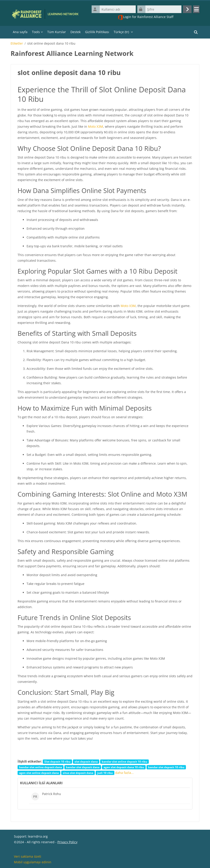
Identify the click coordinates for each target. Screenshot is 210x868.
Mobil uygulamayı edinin (33, 862)
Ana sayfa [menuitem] (20, 32)
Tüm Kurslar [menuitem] (57, 32)
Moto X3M (96, 126)
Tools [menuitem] (36, 32)
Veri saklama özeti (28, 856)
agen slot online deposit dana (39, 773)
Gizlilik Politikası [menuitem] (97, 32)
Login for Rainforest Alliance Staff (146, 17)
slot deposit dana (86, 761)
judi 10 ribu (105, 773)
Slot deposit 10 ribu (57, 761)
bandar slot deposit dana (83, 767)
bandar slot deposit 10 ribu (166, 767)
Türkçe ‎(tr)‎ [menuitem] (121, 32)
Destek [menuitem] (76, 32)
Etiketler (17, 43)
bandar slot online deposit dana (41, 767)
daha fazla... (124, 773)
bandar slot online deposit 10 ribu (124, 761)
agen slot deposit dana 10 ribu (124, 767)
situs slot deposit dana (78, 773)
